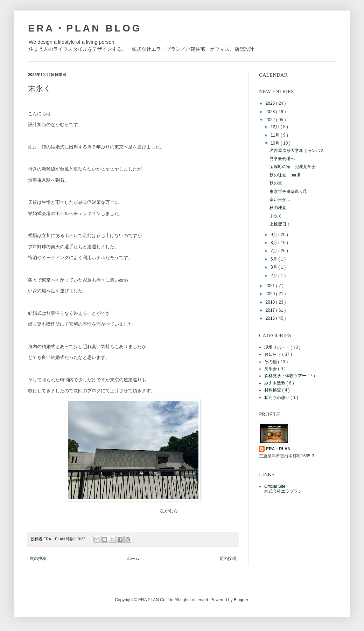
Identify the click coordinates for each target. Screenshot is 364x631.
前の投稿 (228, 559)
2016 (271, 318)
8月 (274, 243)
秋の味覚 (278, 208)
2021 (271, 286)
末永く (276, 216)
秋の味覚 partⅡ (285, 175)
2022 (271, 120)
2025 (271, 103)
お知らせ (273, 354)
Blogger (241, 600)
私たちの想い (277, 397)
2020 (271, 294)
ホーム (133, 559)
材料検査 (273, 390)
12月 (276, 127)
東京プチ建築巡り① (288, 192)
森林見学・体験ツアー (286, 376)
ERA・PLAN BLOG (85, 28)
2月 (274, 276)
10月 (276, 143)
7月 (274, 251)
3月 (274, 267)
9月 (274, 235)
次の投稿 (38, 559)
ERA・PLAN (278, 449)
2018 (271, 302)
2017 (271, 310)
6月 (274, 259)
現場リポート (277, 347)
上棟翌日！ (280, 224)
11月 (276, 135)
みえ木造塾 (275, 383)
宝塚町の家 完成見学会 (293, 167)
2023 (271, 112)
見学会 (271, 369)
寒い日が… (280, 200)
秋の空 (276, 183)
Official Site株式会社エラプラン (283, 489)
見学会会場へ (282, 159)
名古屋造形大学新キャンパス (297, 151)
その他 (271, 362)
